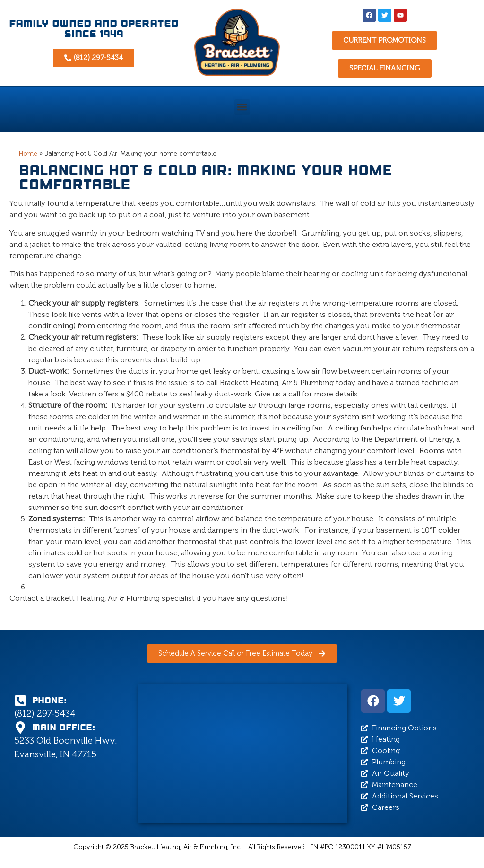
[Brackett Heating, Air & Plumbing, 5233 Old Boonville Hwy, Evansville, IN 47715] (242, 754)
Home (28, 153)
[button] (242, 107)
